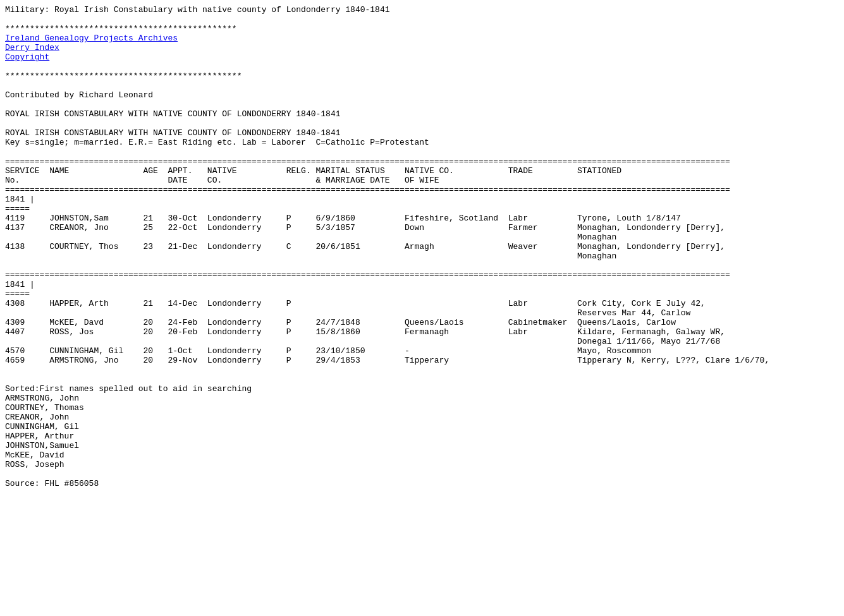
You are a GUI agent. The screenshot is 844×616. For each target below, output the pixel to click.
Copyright (27, 68)
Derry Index (32, 56)
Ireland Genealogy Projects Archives (91, 45)
